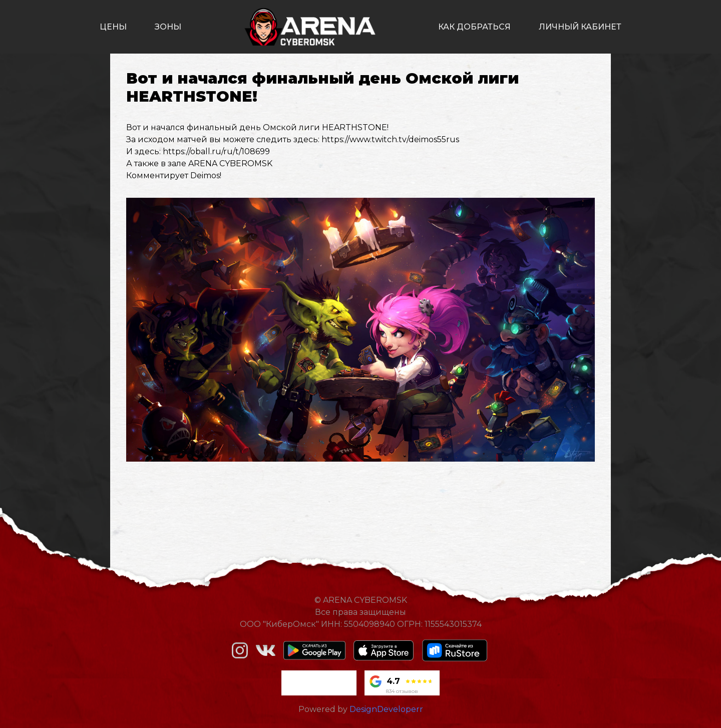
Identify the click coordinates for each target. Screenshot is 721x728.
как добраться (474, 27)
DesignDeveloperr (386, 709)
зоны (168, 27)
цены (113, 27)
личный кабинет (580, 27)
